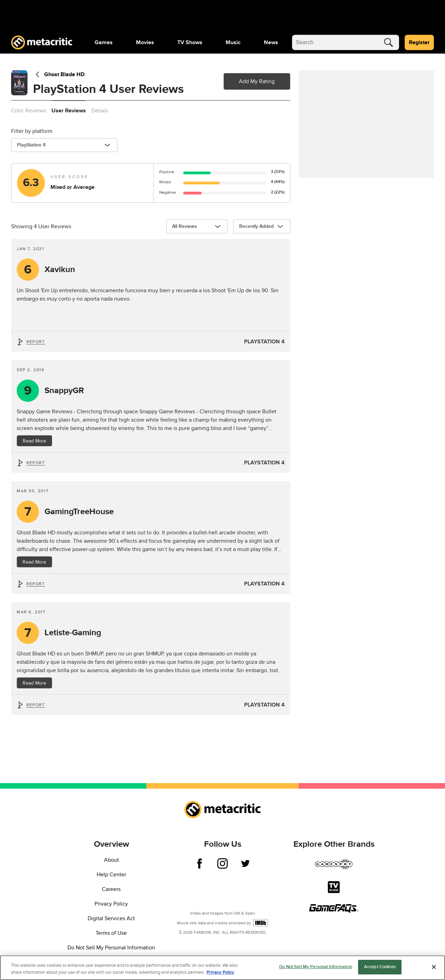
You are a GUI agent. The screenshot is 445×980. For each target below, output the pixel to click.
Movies (145, 42)
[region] (222, 968)
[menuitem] (104, 42)
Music (233, 42)
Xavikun (60, 270)
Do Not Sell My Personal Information (111, 948)
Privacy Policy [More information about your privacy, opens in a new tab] (220, 972)
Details (100, 111)
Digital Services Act (111, 918)
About (111, 860)
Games (104, 42)
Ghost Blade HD (59, 74)
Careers (111, 889)
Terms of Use (111, 933)
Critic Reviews (29, 111)
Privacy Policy (111, 904)
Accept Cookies (380, 967)
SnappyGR (64, 391)
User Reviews (69, 111)
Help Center (111, 875)
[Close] (434, 967)
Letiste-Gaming (73, 633)
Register (419, 42)
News (271, 42)
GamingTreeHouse (79, 512)
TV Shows (190, 42)
